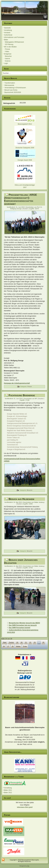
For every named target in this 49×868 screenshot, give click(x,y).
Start (5, 642)
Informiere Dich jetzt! (25, 807)
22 (30, 642)
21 (26, 642)
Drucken (25, 209)
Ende (25, 646)
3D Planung (9, 44)
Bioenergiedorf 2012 (25, 124)
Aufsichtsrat (8, 35)
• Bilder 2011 (7, 790)
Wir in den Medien (10, 47)
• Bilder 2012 (7, 793)
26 (4, 646)
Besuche (30, 490)
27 (8, 646)
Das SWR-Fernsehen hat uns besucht (23, 625)
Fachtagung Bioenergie (22, 395)
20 (21, 642)
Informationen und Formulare (14, 37)
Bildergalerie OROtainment (14, 42)
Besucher (8, 56)
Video (7, 52)
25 (43, 642)
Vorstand (7, 33)
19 (17, 642)
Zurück (11, 642)
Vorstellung (8, 30)
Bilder (6, 40)
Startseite (7, 28)
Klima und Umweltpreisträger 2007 (25, 185)
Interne (8, 59)
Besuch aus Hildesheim (21, 499)
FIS (28, 866)
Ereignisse (8, 54)
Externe (8, 61)
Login (6, 63)
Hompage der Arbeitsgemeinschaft (17, 383)
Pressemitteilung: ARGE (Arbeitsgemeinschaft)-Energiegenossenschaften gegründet (21, 199)
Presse (8, 49)
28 (12, 646)
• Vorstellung (7, 788)
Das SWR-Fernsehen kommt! (20, 628)
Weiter (18, 646)
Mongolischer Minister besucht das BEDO (24, 623)
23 (35, 642)
